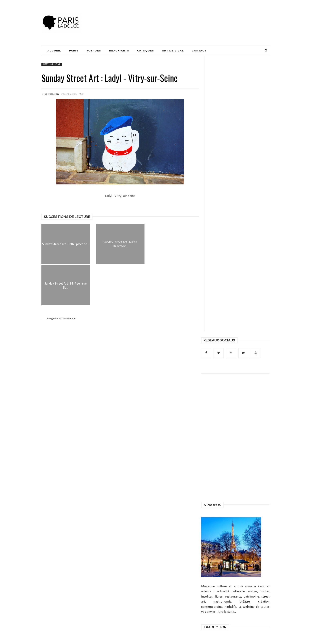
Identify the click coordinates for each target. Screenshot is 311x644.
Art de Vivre (173, 51)
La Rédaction (52, 94)
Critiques (145, 51)
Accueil (54, 51)
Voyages (94, 51)
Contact (199, 51)
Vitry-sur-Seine (52, 64)
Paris (74, 51)
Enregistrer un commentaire (61, 318)
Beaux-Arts (119, 51)
